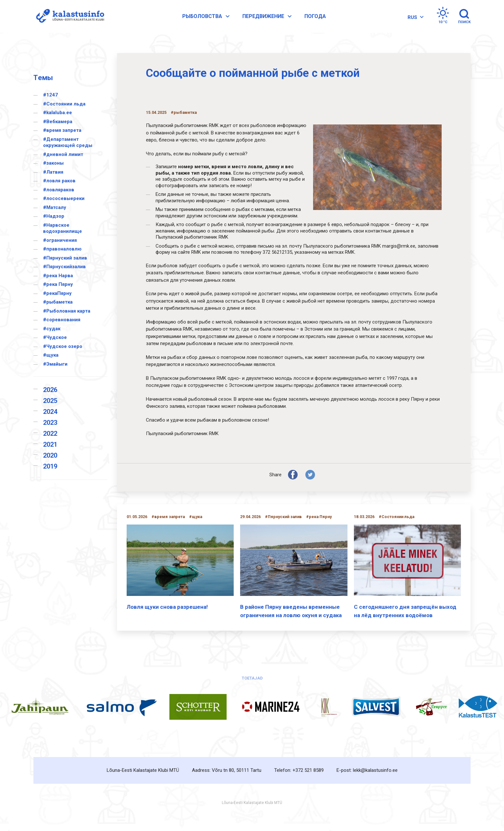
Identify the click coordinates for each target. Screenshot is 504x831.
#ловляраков (59, 190)
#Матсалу (55, 207)
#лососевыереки (64, 198)
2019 (50, 466)
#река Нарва (58, 276)
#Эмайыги (55, 364)
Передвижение (272, 20)
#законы (53, 163)
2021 (50, 444)
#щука (51, 355)
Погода (319, 20)
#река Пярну (58, 284)
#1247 (50, 95)
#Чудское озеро (63, 346)
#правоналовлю (62, 249)
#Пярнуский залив (65, 258)
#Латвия (53, 172)
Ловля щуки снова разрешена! (167, 607)
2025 (50, 401)
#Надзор (54, 216)
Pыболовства (211, 20)
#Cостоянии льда (64, 104)
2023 (50, 423)
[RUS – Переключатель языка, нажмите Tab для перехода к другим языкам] (412, 21)
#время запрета (62, 130)
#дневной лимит (63, 154)
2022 (50, 434)
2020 (50, 455)
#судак (52, 329)
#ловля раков (59, 181)
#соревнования (62, 320)
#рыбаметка (58, 302)
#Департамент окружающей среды (68, 142)
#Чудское (55, 337)
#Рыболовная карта (67, 311)
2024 (50, 412)
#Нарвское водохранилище (63, 228)
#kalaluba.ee (58, 113)
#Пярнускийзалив (64, 267)
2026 (50, 390)
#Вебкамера (58, 122)
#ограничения (60, 240)
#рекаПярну (57, 293)
